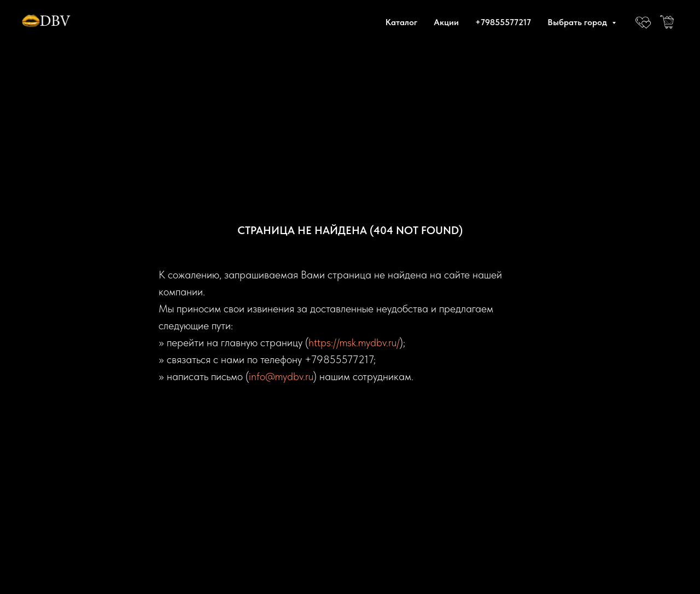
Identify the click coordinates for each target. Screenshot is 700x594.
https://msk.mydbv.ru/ (354, 342)
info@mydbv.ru (281, 376)
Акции (446, 22)
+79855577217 (503, 22)
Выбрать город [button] (578, 22)
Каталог (401, 22)
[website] (643, 22)
